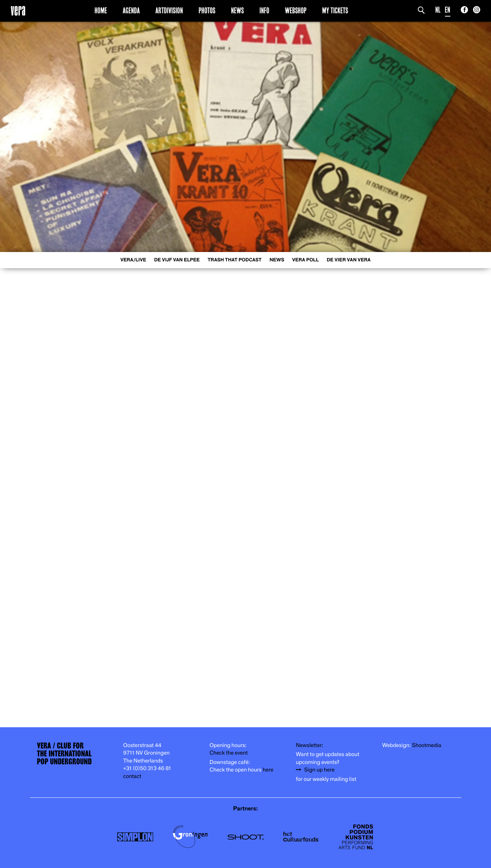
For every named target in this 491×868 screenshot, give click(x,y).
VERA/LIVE (133, 260)
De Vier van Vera (349, 260)
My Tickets (335, 10)
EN (448, 10)
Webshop (296, 10)
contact (132, 776)
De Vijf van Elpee (177, 260)
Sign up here (319, 770)
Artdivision (169, 10)
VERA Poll (305, 260)
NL (438, 10)
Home (101, 10)
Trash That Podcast (235, 260)
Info (264, 10)
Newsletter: (310, 745)
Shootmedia (427, 745)
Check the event (229, 753)
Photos (207, 10)
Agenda (131, 10)
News (237, 10)
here (268, 770)
